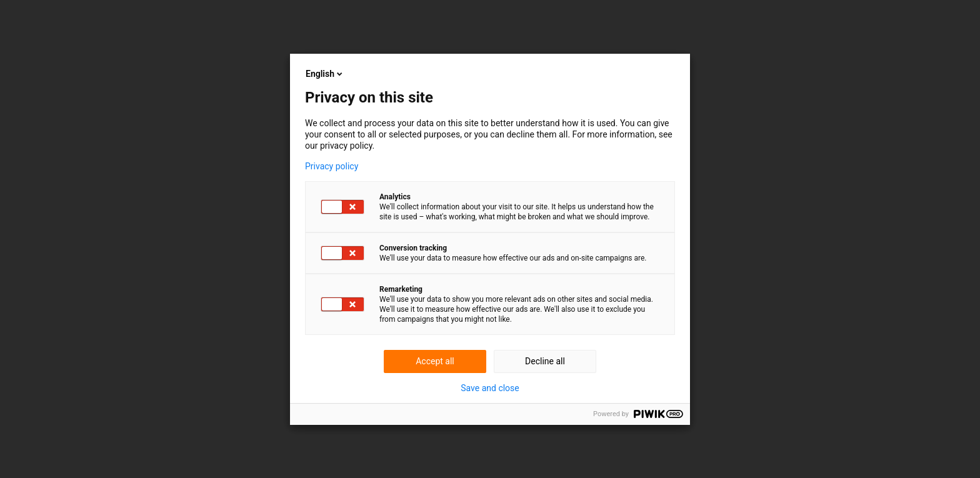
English (325, 74)
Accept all (435, 361)
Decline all (545, 361)
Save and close (490, 388)
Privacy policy (332, 166)
